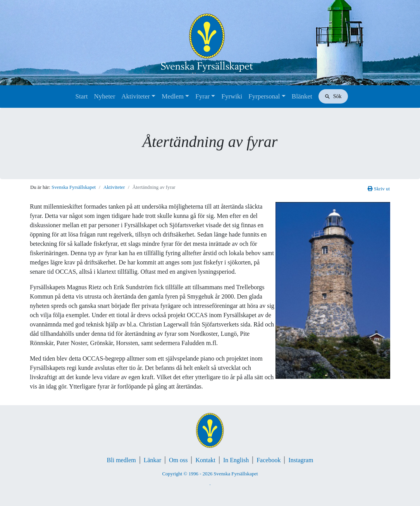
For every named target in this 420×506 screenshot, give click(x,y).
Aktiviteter (136, 96)
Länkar (152, 460)
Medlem (173, 96)
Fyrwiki (232, 96)
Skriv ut (379, 189)
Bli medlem (121, 460)
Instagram (301, 460)
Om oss (178, 460)
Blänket (302, 96)
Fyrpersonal (264, 96)
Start (81, 96)
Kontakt (205, 460)
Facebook (269, 460)
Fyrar (202, 96)
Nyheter (105, 96)
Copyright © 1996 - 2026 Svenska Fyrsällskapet (210, 474)
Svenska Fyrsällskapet (74, 187)
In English (236, 460)
